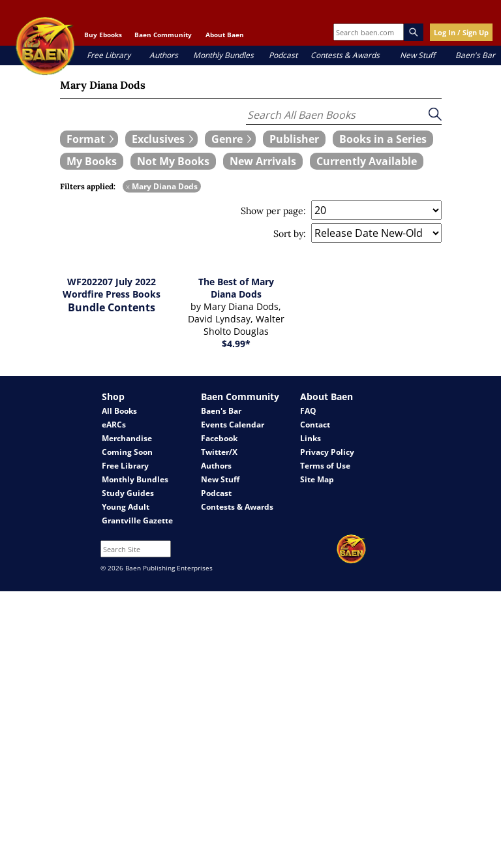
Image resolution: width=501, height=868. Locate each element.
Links (311, 438)
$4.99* (236, 344)
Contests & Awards (345, 55)
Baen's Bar (475, 55)
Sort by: (290, 234)
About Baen (225, 35)
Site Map (317, 479)
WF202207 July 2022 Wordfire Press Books (112, 288)
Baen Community (163, 35)
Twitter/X (219, 452)
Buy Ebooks (103, 35)
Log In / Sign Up (461, 32)
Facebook (219, 438)
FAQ (308, 411)
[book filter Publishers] (294, 139)
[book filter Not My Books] (173, 161)
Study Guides (128, 493)
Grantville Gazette (137, 520)
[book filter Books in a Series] (383, 139)
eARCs (114, 425)
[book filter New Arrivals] (263, 161)
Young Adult (126, 507)
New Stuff (417, 55)
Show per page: (273, 211)
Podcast (283, 55)
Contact (315, 425)
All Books (119, 411)
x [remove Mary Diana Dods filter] (128, 186)
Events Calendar (233, 425)
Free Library (109, 55)
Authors (164, 55)
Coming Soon (127, 452)
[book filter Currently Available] (367, 161)
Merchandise (127, 438)
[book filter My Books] (92, 161)
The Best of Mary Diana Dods (236, 288)
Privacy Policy (327, 452)
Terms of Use (325, 466)
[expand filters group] (89, 139)
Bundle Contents (112, 307)
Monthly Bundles (223, 55)
